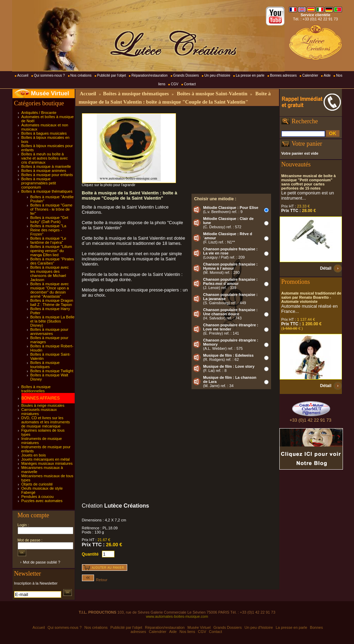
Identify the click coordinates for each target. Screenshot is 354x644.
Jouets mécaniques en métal (46, 459)
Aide (327, 75)
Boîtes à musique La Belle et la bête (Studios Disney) (53, 321)
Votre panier (307, 144)
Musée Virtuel (50, 93)
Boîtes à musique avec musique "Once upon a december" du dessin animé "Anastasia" (50, 290)
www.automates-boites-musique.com (177, 616)
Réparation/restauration (150, 75)
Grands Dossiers (186, 75)
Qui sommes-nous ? (49, 75)
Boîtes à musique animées (44, 171)
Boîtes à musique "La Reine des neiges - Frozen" (48, 230)
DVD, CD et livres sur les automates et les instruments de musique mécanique (46, 422)
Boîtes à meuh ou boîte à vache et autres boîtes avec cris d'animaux (45, 158)
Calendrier (310, 75)
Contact (190, 84)
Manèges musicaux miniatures (47, 463)
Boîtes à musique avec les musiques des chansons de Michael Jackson (50, 273)
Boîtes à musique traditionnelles (36, 389)
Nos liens (187, 632)
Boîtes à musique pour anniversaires (49, 331)
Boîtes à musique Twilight (52, 371)
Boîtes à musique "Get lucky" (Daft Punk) (49, 220)
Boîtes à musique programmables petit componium (39, 183)
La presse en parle (250, 75)
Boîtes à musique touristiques (45, 365)
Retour (95, 580)
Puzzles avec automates (42, 501)
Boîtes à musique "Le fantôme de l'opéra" (48, 240)
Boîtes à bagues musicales (44, 133)
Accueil (23, 75)
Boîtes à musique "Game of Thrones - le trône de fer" (52, 209)
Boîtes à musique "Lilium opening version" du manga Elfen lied (51, 251)
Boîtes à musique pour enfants (47, 175)
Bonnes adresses (283, 75)
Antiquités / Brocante (39, 113)
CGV (175, 84)
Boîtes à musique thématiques (47, 191)
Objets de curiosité (37, 484)
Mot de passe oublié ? (42, 562)
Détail (326, 268)
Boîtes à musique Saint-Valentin (212, 94)
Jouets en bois (34, 455)
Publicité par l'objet (112, 75)
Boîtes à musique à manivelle (46, 166)
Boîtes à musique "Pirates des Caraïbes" (52, 261)
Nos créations (81, 75)
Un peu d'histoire (217, 75)
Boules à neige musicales (43, 405)
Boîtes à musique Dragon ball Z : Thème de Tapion (52, 302)
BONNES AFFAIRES (41, 398)
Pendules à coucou (38, 497)
